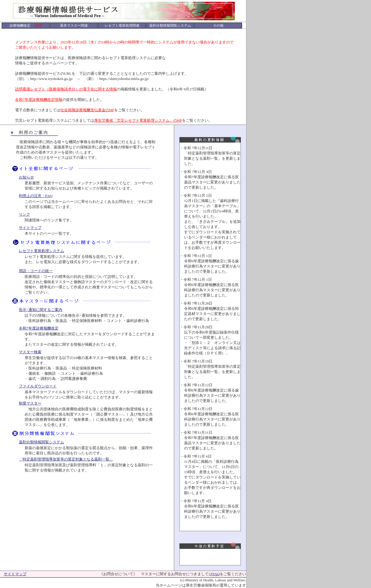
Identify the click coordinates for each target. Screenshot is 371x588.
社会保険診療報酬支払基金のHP (87, 110)
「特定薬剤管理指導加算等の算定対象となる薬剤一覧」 (66, 459)
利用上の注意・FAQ (36, 196)
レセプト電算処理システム (41, 251)
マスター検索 (30, 352)
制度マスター (30, 403)
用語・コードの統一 (36, 271)
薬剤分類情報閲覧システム (41, 442)
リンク (24, 214)
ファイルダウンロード (38, 386)
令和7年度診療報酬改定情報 (39, 100)
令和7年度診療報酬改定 (39, 328)
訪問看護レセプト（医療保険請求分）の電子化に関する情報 (66, 89)
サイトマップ (30, 228)
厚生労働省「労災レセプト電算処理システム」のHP (138, 120)
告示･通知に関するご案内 (41, 310)
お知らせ (26, 177)
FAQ (216, 574)
